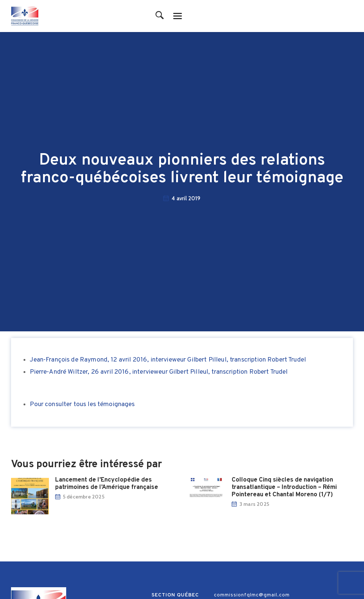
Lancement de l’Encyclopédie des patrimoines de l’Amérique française (108, 484)
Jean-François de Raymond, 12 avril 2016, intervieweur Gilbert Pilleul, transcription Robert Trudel (168, 360)
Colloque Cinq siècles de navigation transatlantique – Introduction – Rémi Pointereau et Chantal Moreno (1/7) (285, 487)
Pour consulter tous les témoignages (82, 404)
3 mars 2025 (255, 504)
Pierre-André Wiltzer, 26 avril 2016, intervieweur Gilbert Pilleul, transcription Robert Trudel (159, 372)
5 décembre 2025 (85, 497)
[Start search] (160, 16)
